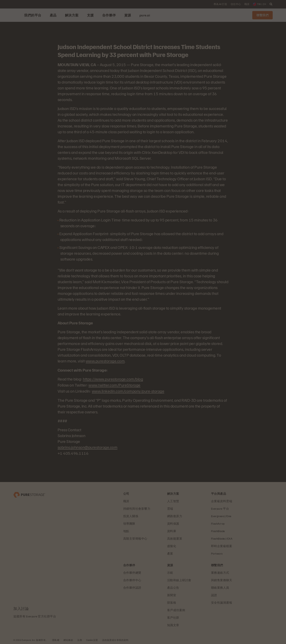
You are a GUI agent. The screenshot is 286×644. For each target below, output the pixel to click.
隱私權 (56, 639)
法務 (80, 639)
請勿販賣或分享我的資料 (115, 639)
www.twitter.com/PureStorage (114, 384)
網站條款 (68, 639)
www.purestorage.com (105, 361)
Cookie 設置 (92, 639)
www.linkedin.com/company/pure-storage (128, 390)
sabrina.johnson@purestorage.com (88, 446)
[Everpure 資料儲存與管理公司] (29, 493)
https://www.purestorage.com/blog (113, 379)
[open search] (271, 4)
